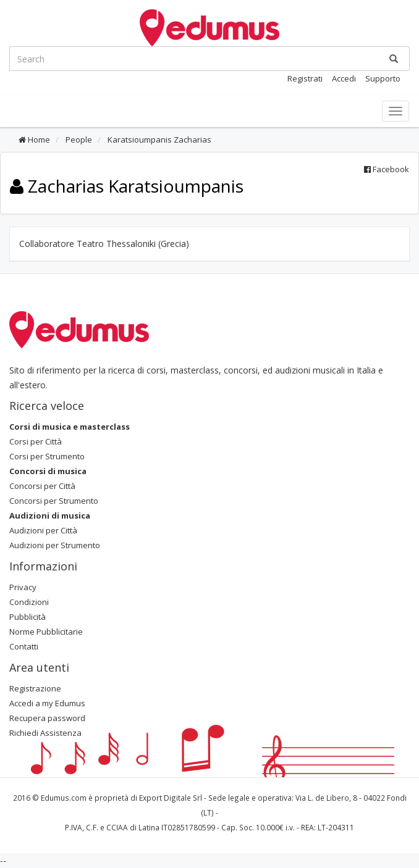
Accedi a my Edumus (47, 703)
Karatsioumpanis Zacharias (159, 140)
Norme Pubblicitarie (46, 632)
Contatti (24, 646)
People (78, 140)
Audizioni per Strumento (55, 545)
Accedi (344, 78)
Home (34, 140)
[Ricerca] (394, 59)
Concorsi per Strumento (54, 501)
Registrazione (35, 688)
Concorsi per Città (42, 486)
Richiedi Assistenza (45, 733)
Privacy (23, 587)
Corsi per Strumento (47, 456)
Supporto (383, 78)
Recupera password (47, 718)
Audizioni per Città (43, 530)
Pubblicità (28, 617)
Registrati (305, 78)
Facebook (387, 169)
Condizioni (29, 602)
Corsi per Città (36, 441)
